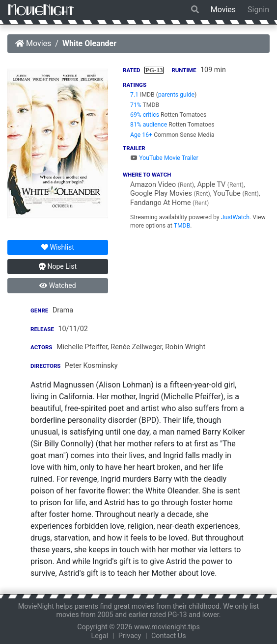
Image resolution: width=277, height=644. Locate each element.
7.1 (134, 95)
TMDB (182, 226)
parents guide (176, 95)
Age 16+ (141, 135)
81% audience (149, 125)
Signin (258, 10)
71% (136, 105)
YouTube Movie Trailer (164, 158)
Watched (57, 285)
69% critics (145, 115)
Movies (223, 10)
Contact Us (169, 636)
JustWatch (235, 217)
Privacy (130, 636)
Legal (99, 636)
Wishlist (58, 247)
